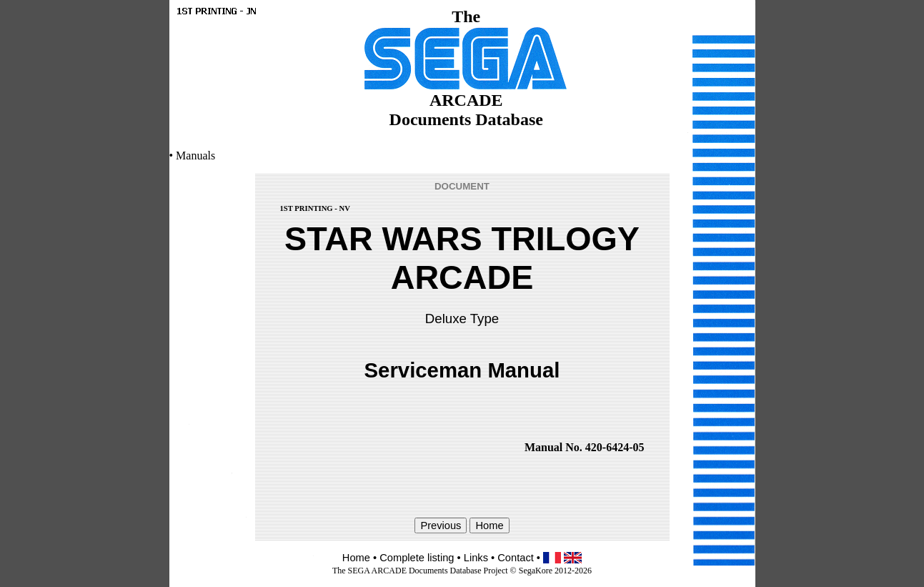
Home (356, 558)
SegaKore (536, 571)
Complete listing (417, 558)
